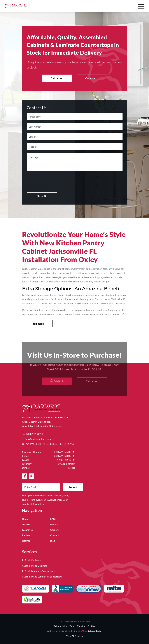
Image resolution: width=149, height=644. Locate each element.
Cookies (91, 626)
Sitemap (26, 541)
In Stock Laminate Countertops (39, 571)
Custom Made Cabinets (35, 566)
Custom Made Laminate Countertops (42, 577)
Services (26, 524)
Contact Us (92, 78)
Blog (53, 541)
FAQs (53, 519)
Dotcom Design (95, 631)
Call (57, 78)
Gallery (54, 524)
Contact (55, 535)
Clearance (27, 530)
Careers (54, 530)
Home (25, 519)
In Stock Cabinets (31, 560)
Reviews (26, 535)
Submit (42, 196)
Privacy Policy (60, 626)
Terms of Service (77, 626)
